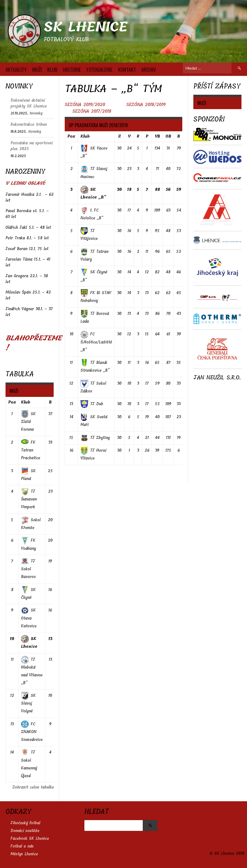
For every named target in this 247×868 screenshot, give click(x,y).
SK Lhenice (86, 27)
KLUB (52, 69)
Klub (85, 136)
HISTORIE (72, 69)
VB (157, 136)
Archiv (149, 69)
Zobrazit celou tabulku (33, 787)
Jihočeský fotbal (25, 823)
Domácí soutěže (25, 831)
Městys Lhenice (24, 854)
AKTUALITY (16, 69)
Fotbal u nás (22, 846)
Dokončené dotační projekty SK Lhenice (29, 103)
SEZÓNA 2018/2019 (146, 105)
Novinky (36, 113)
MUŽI (37, 69)
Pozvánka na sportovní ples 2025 (32, 146)
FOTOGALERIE (100, 69)
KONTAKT (127, 69)
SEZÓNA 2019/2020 (86, 105)
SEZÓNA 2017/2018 (92, 111)
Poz (71, 136)
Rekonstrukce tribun (29, 124)
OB (168, 136)
